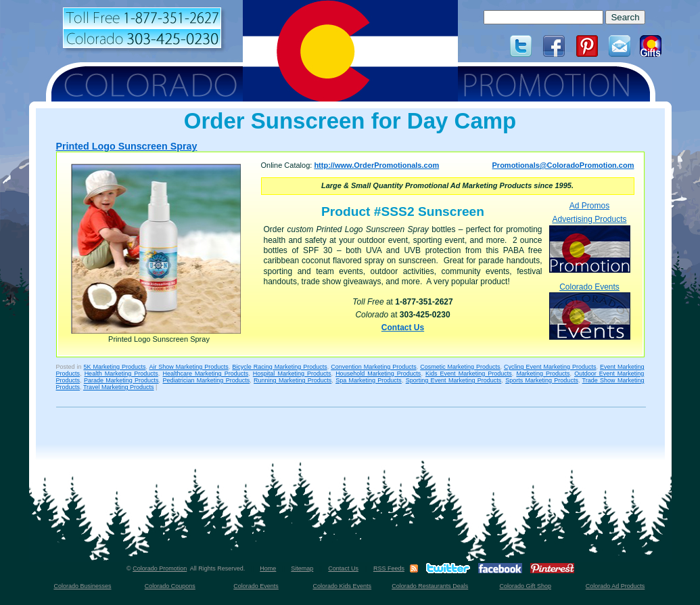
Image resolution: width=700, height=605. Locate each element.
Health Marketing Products (121, 374)
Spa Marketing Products (369, 380)
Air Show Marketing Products (188, 367)
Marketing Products (543, 374)
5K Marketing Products (114, 367)
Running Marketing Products (293, 380)
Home (268, 568)
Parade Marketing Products (121, 380)
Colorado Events (590, 311)
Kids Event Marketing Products (469, 374)
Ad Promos (589, 206)
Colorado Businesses (82, 586)
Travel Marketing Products (119, 387)
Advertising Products (590, 243)
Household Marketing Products (378, 374)
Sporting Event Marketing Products (454, 380)
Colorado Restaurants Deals (430, 586)
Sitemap (302, 568)
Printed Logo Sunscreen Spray (127, 146)
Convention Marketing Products (373, 367)
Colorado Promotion (160, 568)
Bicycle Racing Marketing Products (279, 367)
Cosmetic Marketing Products (460, 367)
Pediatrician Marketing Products (206, 380)
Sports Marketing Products (542, 380)
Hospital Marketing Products (292, 374)
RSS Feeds (389, 568)
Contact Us (403, 328)
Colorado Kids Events (343, 586)
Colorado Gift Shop (525, 586)
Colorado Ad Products (615, 586)
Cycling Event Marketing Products (550, 367)
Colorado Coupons (170, 586)
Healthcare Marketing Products (205, 374)
